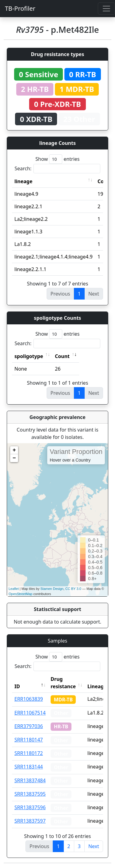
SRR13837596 (30, 807)
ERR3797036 (29, 726)
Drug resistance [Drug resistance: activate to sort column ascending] (63, 683)
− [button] (14, 458)
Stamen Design (52, 589)
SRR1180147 (29, 740)
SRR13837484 (30, 780)
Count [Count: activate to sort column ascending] (62, 356)
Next (94, 846)
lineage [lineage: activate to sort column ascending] (23, 181)
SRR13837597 (30, 821)
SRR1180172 (29, 753)
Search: (58, 169)
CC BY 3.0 (73, 589)
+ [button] (14, 450)
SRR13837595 (30, 794)
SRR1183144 (29, 767)
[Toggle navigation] (106, 9)
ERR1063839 (29, 699)
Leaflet (14, 589)
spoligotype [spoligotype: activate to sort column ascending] (29, 356)
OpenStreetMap (21, 594)
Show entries (57, 159)
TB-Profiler (20, 8)
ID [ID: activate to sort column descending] (17, 686)
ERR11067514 (30, 713)
